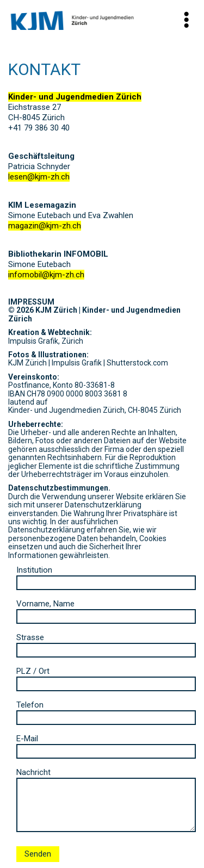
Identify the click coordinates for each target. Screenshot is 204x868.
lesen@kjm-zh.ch (39, 177)
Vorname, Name (106, 610)
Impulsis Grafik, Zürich (46, 341)
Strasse (106, 644)
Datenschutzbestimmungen (58, 488)
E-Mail (106, 745)
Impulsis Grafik (77, 363)
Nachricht (106, 801)
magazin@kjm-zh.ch (45, 226)
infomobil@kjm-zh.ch (46, 275)
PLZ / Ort (106, 677)
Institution (106, 576)
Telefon (106, 711)
